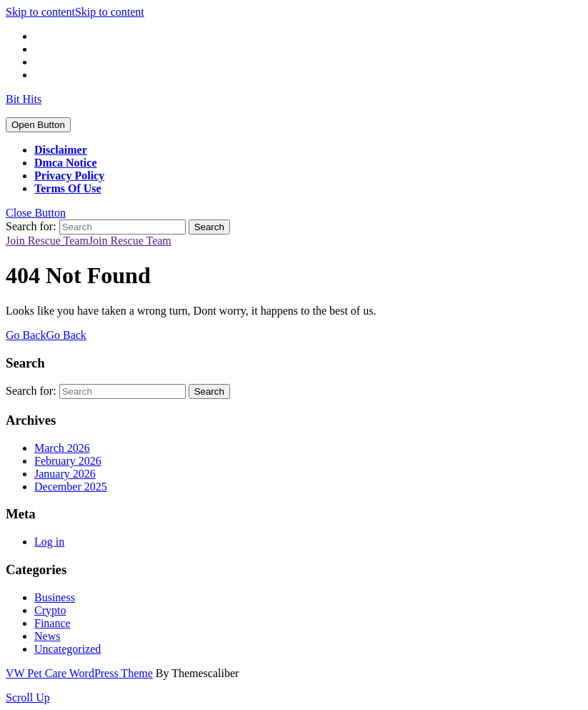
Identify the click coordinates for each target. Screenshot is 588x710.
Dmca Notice (66, 163)
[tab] (38, 125)
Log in (49, 542)
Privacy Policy (69, 176)
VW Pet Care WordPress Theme (79, 673)
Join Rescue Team (89, 241)
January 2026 (65, 474)
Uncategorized (68, 649)
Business (55, 597)
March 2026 (62, 448)
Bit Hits (24, 99)
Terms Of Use (68, 188)
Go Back (46, 335)
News (47, 636)
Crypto (50, 610)
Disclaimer (61, 150)
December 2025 (71, 487)
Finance (53, 623)
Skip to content (75, 12)
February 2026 (68, 461)
